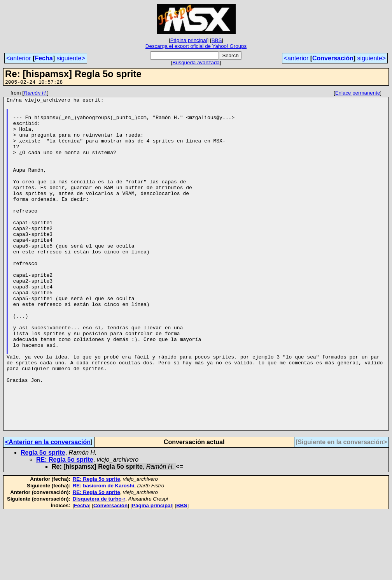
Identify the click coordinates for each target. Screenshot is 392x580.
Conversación (333, 58)
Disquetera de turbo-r (99, 567)
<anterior (19, 58)
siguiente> (71, 58)
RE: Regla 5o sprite (65, 527)
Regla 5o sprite (43, 520)
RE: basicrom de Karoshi (104, 553)
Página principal (189, 40)
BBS (217, 40)
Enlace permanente (358, 94)
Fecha (44, 58)
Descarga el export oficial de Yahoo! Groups (196, 46)
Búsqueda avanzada (196, 62)
